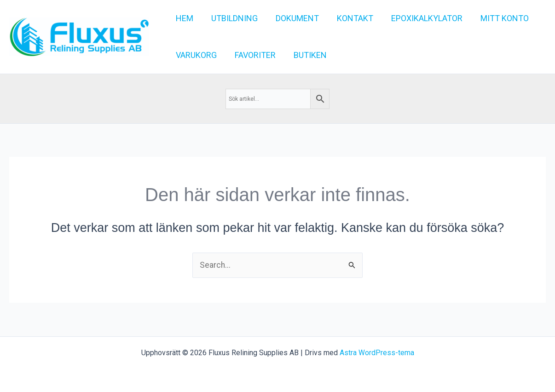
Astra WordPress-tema (377, 353)
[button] (497, 18)
